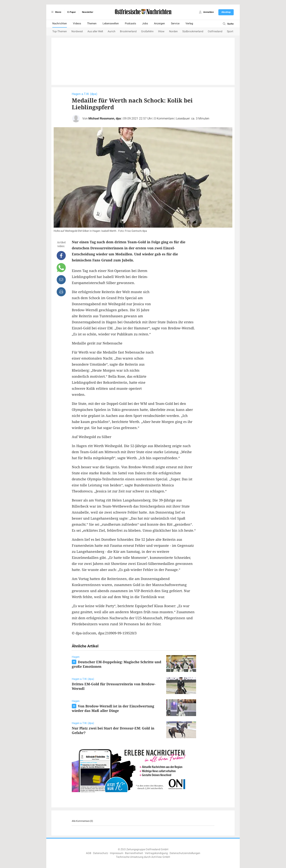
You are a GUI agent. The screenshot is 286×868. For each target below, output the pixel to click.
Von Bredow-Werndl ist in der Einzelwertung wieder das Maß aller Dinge (113, 708)
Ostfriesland (215, 31)
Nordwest (77, 31)
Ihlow (161, 31)
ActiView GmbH (161, 857)
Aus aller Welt (95, 31)
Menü (56, 12)
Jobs (145, 23)
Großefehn (147, 31)
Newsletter (88, 12)
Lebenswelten (111, 23)
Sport (230, 31)
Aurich (112, 31)
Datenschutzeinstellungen (185, 853)
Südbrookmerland (193, 31)
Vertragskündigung (156, 853)
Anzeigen (159, 23)
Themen (92, 23)
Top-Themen (60, 31)
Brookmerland (128, 31)
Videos (77, 23)
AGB (89, 853)
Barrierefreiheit (134, 853)
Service (175, 23)
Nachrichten (60, 23)
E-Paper (72, 12)
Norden (173, 31)
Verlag (189, 23)
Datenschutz (101, 853)
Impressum (117, 853)
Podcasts (130, 23)
